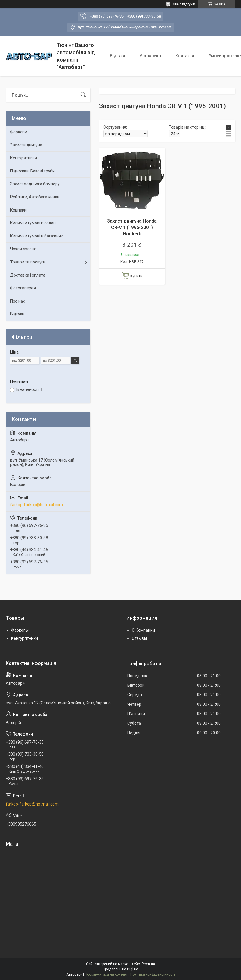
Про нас (18, 301)
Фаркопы (20, 630)
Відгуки (117, 56)
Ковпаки (18, 210)
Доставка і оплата (28, 275)
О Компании (143, 630)
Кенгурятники (24, 158)
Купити (136, 276)
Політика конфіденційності (153, 974)
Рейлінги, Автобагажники (35, 197)
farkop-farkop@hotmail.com (37, 505)
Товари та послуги (28, 262)
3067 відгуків (184, 4)
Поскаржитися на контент (106, 974)
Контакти (185, 56)
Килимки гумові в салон (33, 223)
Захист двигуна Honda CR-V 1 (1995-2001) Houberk (132, 228)
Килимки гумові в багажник (37, 236)
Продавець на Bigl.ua (120, 969)
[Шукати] (83, 95)
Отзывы (139, 638)
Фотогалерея (23, 288)
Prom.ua (148, 964)
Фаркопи (19, 132)
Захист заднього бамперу (35, 184)
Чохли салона (23, 249)
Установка (150, 56)
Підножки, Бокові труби (32, 171)
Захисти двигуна (26, 145)
